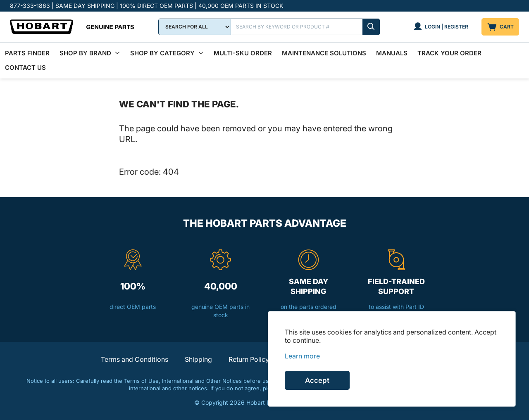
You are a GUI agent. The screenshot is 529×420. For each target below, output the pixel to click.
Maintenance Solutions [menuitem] (324, 53)
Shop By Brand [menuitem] (85, 53)
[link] (302, 356)
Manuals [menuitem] (392, 53)
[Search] (305, 27)
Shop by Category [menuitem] (162, 53)
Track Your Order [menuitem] (449, 53)
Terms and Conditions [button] (135, 359)
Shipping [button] (198, 359)
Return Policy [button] (249, 359)
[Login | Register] (441, 27)
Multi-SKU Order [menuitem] (243, 53)
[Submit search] (371, 27)
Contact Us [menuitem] (25, 68)
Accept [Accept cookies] (317, 380)
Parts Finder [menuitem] (27, 53)
